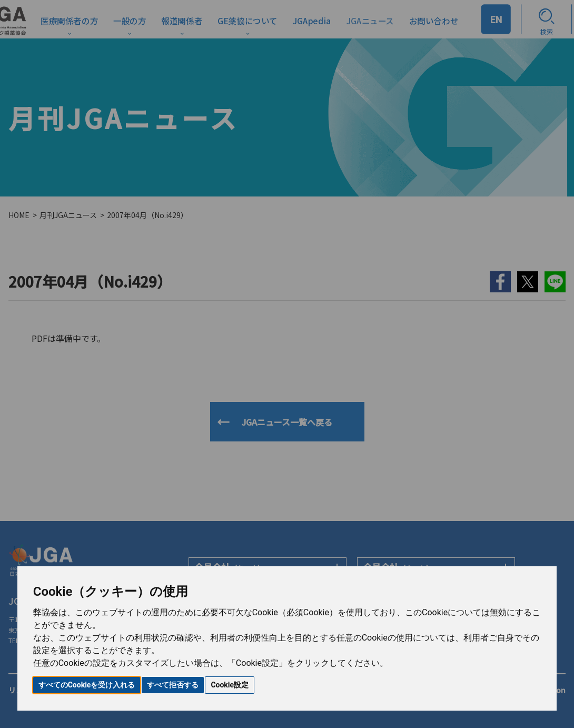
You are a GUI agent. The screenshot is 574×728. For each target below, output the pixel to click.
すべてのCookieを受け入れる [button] (87, 685)
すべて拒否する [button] (173, 685)
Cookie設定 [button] (230, 685)
